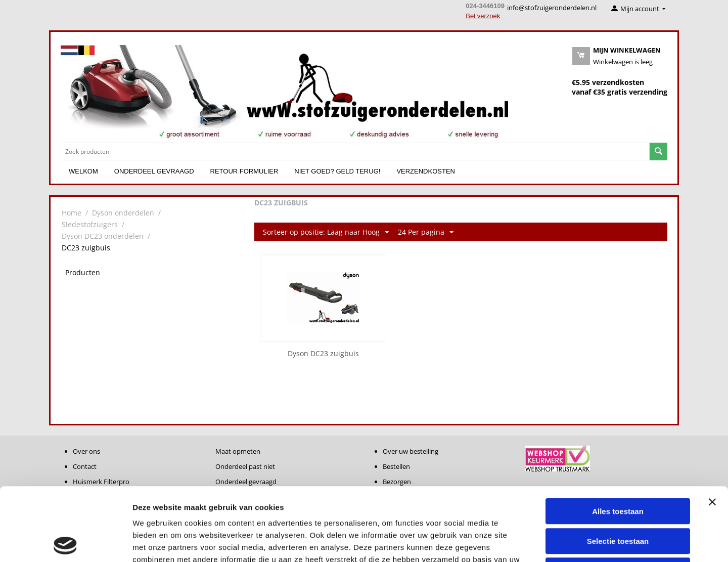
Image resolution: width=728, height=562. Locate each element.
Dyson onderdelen (123, 213)
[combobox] (355, 152)
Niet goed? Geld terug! (337, 171)
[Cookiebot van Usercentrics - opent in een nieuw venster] (65, 542)
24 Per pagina (426, 232)
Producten (83, 272)
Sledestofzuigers (90, 224)
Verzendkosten (426, 171)
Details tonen (546, 542)
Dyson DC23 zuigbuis (323, 354)
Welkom (83, 171)
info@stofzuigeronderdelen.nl (552, 8)
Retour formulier (244, 171)
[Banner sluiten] (712, 429)
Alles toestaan (618, 438)
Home (72, 213)
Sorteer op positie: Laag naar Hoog (326, 232)
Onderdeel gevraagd (154, 171)
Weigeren (618, 498)
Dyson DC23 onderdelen (103, 236)
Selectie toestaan (618, 468)
